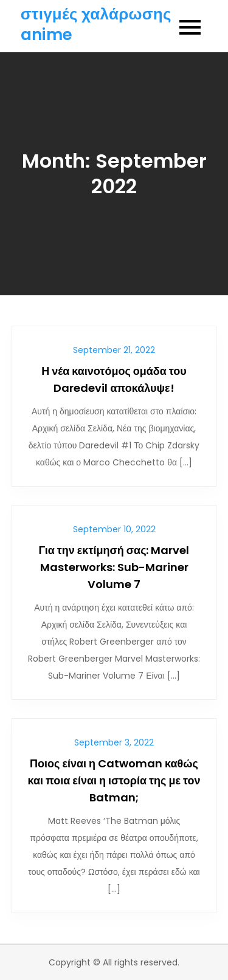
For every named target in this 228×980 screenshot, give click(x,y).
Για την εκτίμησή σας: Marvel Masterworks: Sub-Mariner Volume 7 (114, 567)
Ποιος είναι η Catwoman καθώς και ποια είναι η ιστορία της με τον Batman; (114, 780)
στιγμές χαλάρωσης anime (96, 24)
